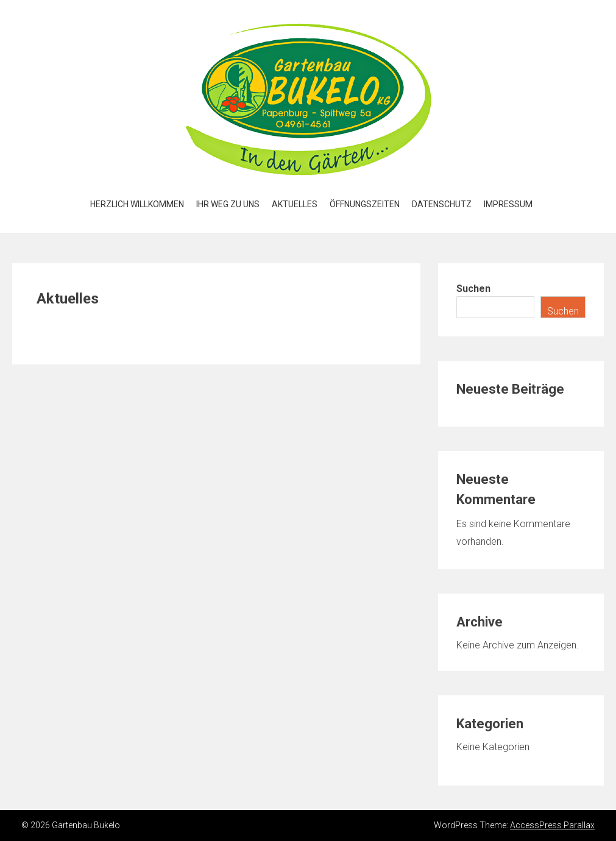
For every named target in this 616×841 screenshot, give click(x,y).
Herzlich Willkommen (137, 204)
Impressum (508, 204)
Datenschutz (442, 204)
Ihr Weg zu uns (228, 204)
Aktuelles (295, 204)
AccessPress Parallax (552, 825)
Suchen (473, 289)
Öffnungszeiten (365, 204)
